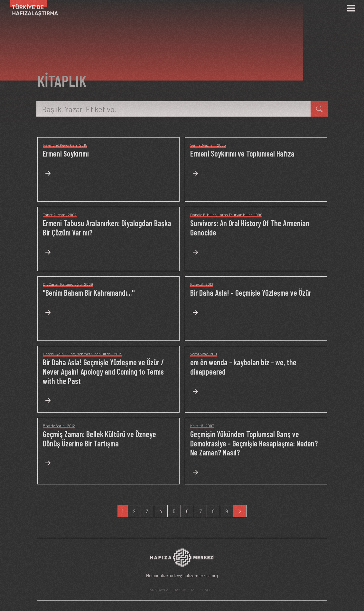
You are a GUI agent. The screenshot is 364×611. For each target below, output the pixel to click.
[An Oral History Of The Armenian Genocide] (256, 239)
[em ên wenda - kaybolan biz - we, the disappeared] (256, 378)
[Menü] (351, 8)
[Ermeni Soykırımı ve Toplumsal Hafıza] (242, 164)
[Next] (240, 511)
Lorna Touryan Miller (235, 215)
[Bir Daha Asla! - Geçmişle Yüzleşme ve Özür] (251, 304)
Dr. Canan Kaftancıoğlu (62, 284)
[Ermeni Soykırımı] (66, 164)
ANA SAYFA (159, 590)
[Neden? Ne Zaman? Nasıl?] (256, 454)
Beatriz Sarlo (54, 425)
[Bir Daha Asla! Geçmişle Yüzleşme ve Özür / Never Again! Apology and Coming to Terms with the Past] (108, 382)
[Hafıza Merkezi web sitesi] (182, 559)
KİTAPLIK (207, 590)
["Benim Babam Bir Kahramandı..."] (89, 304)
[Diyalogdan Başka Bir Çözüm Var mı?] (108, 239)
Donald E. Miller (203, 215)
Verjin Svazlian (202, 145)
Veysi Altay (199, 354)
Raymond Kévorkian (60, 145)
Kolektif (197, 284)
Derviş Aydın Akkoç (59, 354)
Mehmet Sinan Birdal (94, 354)
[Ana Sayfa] (31, 8)
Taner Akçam (54, 215)
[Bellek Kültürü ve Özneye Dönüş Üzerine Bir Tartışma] (108, 450)
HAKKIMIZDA (184, 590)
